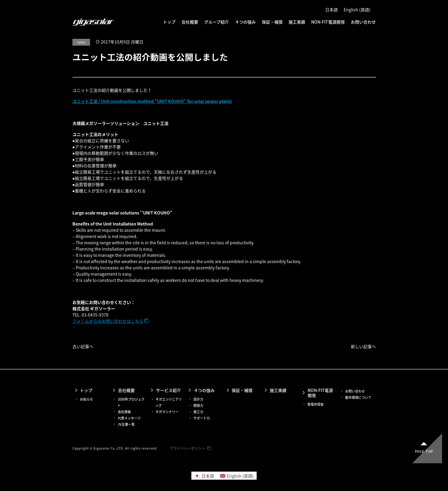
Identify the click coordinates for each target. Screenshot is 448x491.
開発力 (198, 406)
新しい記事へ (363, 346)
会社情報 (124, 412)
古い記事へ (83, 346)
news (81, 42)
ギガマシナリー (167, 412)
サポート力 (202, 418)
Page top (424, 451)
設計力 (198, 399)
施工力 (198, 412)
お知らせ (86, 399)
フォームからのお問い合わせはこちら (108, 321)
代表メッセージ (129, 418)
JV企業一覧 (126, 424)
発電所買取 (316, 404)
